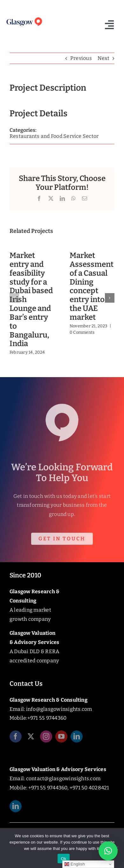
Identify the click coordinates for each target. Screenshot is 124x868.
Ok (63, 859)
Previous (81, 58)
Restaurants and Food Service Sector (54, 136)
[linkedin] (77, 738)
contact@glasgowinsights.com (63, 778)
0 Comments (82, 332)
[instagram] (46, 738)
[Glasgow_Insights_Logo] (24, 18)
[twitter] (31, 738)
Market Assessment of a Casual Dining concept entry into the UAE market (92, 286)
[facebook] (16, 738)
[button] (14, 298)
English (75, 864)
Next (103, 58)
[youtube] (61, 738)
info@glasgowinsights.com (59, 709)
